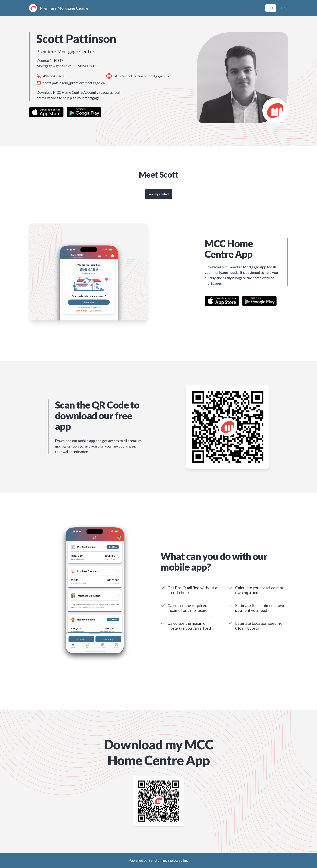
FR (283, 8)
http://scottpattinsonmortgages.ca (142, 76)
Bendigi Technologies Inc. (168, 860)
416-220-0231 (54, 76)
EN (271, 8)
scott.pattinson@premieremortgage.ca (74, 83)
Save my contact (158, 194)
